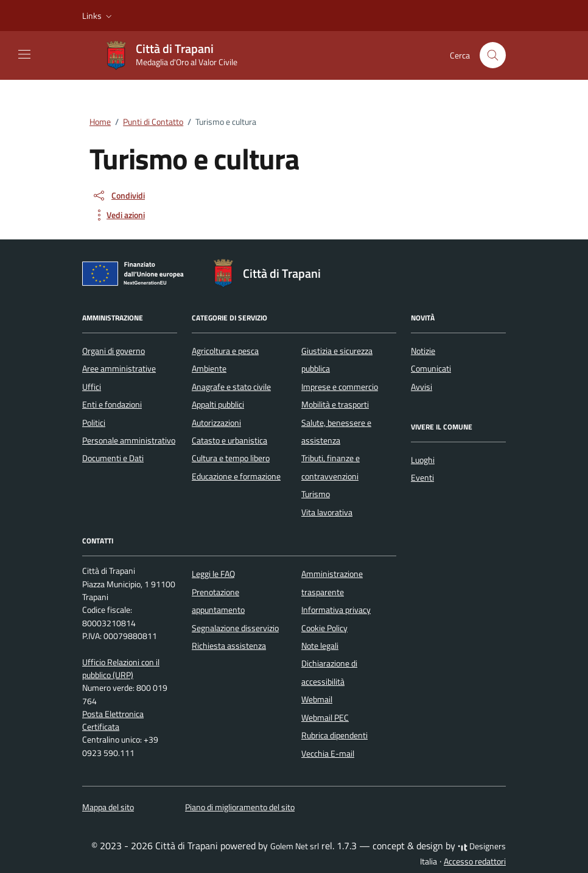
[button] (98, 16)
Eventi (422, 478)
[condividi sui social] (118, 196)
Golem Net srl (295, 846)
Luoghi (423, 460)
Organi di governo (114, 351)
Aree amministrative (119, 369)
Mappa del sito (108, 807)
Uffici (92, 387)
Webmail (317, 699)
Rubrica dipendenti (334, 735)
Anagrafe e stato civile (231, 387)
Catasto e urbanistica (229, 440)
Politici (94, 423)
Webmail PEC (325, 718)
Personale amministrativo (129, 440)
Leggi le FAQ (213, 574)
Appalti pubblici (218, 405)
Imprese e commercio (340, 387)
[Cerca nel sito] (493, 55)
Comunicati (431, 369)
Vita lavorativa (327, 512)
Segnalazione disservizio (235, 628)
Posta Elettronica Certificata (113, 720)
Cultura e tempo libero (231, 458)
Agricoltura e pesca (225, 351)
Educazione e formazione (236, 476)
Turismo (316, 494)
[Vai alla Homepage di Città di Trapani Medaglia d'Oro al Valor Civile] (177, 55)
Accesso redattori (475, 861)
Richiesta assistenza (229, 646)
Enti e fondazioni (112, 405)
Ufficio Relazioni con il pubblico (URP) (121, 669)
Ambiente (209, 369)
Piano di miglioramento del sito (240, 807)
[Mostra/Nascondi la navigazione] (24, 54)
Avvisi (422, 387)
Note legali (320, 646)
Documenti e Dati (113, 458)
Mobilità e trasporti (335, 405)
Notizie (423, 351)
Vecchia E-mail (328, 754)
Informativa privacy (336, 610)
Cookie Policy (324, 628)
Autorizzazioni (216, 423)
